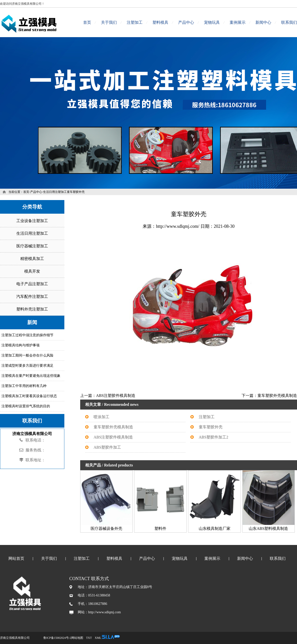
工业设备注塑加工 (32, 221)
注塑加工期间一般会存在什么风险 (27, 355)
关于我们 (109, 22)
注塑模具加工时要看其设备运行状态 (29, 396)
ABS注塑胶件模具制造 (113, 437)
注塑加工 (135, 22)
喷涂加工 (101, 417)
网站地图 (77, 638)
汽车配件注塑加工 (32, 296)
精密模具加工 (32, 259)
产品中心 (186, 22)
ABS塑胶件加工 (107, 447)
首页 (87, 22)
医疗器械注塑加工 (32, 246)
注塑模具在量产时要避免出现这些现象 (31, 376)
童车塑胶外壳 (211, 427)
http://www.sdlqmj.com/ (178, 226)
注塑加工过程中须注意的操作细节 (27, 335)
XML (98, 638)
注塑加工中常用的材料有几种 (24, 386)
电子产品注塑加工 (32, 284)
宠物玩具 (212, 22)
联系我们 (289, 22)
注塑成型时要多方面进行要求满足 (27, 366)
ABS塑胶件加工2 (213, 437)
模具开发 (32, 271)
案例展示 (238, 22)
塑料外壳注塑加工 (32, 309)
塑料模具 (160, 22)
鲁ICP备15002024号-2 (57, 638)
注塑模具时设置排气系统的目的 (26, 406)
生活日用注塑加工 (55, 192)
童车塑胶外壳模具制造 (113, 427)
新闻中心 (263, 22)
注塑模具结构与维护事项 (21, 345)
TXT (89, 638)
